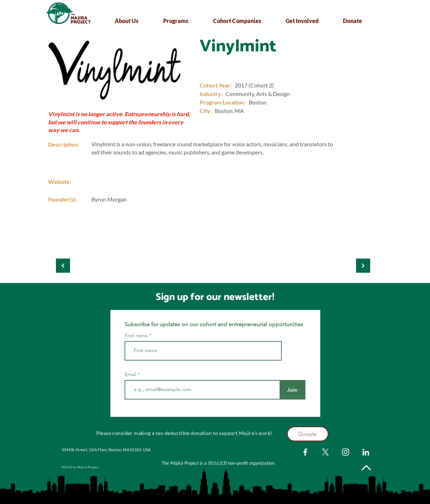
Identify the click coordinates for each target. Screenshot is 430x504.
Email (131, 374)
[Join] (293, 390)
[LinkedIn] (366, 452)
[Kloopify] (63, 266)
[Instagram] (346, 452)
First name (136, 335)
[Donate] (308, 434)
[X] (325, 452)
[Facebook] (305, 452)
